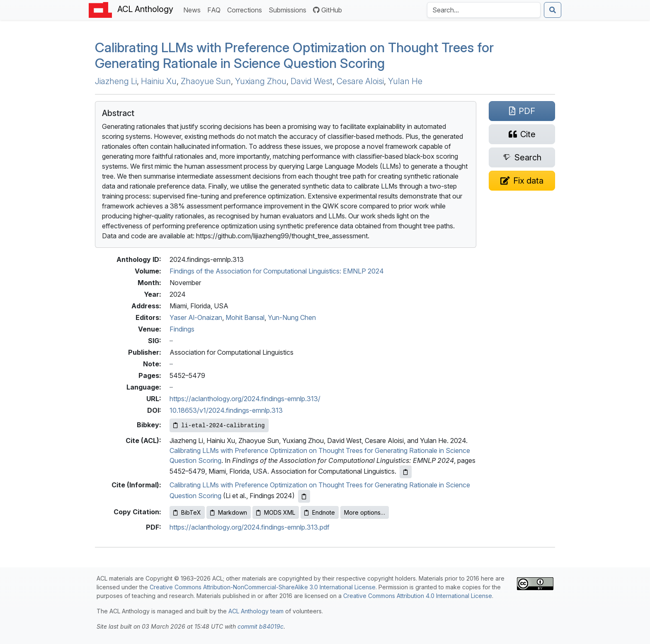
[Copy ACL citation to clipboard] (406, 472)
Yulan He (405, 81)
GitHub (327, 10)
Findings (182, 329)
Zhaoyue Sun (206, 81)
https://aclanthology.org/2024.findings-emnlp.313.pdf (250, 527)
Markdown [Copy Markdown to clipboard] (229, 512)
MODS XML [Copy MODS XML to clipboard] (276, 512)
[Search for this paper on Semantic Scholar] (522, 157)
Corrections (246, 9)
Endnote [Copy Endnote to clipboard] (320, 512)
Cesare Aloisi (360, 81)
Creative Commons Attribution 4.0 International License (418, 596)
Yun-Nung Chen (292, 317)
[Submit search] (553, 10)
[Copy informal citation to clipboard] (304, 496)
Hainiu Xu (159, 81)
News (194, 9)
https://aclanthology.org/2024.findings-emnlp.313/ (245, 399)
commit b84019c (261, 626)
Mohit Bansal (245, 317)
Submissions (289, 9)
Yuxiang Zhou (261, 81)
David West (312, 81)
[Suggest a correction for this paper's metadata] (522, 181)
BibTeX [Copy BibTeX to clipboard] (187, 512)
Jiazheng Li (116, 81)
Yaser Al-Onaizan (196, 317)
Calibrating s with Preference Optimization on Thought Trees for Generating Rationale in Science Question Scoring (294, 55)
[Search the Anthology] (484, 10)
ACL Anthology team (256, 611)
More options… (365, 512)
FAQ (216, 9)
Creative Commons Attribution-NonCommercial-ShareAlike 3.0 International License (263, 587)
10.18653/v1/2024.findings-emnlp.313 (226, 410)
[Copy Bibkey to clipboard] (219, 425)
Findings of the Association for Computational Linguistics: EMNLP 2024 (277, 271)
